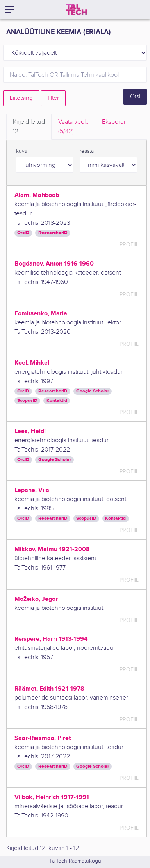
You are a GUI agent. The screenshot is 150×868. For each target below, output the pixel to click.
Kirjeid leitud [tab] (29, 127)
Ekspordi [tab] (113, 122)
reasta (87, 151)
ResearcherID (53, 233)
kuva (22, 151)
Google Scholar (93, 391)
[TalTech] (77, 9)
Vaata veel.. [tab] (73, 127)
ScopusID (27, 401)
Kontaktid (57, 401)
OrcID (23, 233)
